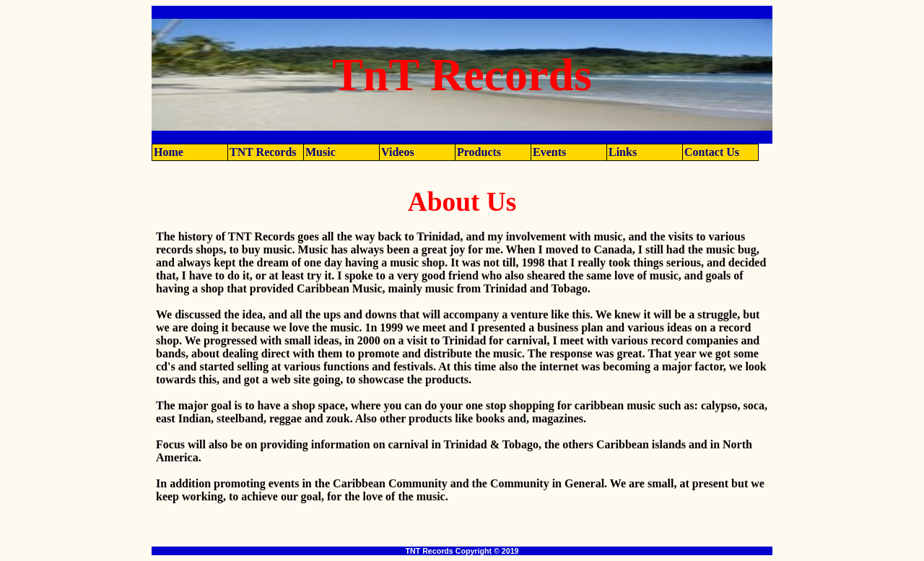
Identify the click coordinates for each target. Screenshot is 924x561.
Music (321, 152)
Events (549, 152)
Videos (398, 152)
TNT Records (263, 152)
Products (479, 152)
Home (169, 152)
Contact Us (712, 152)
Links (623, 152)
